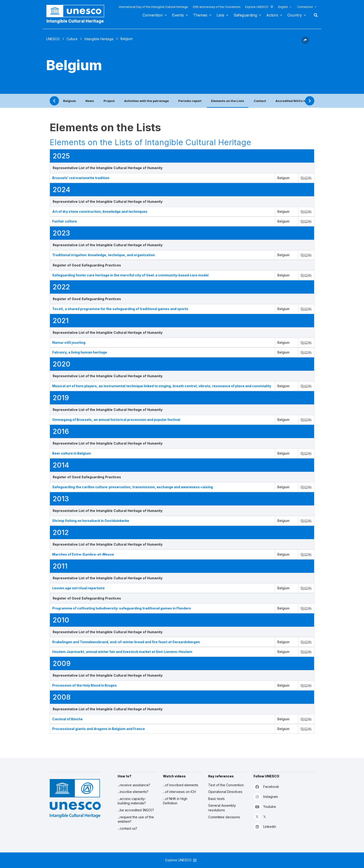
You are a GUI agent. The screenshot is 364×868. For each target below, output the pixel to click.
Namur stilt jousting (69, 342)
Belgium (70, 101)
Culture (72, 39)
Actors (272, 15)
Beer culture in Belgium (72, 453)
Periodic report (190, 101)
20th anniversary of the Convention (217, 7)
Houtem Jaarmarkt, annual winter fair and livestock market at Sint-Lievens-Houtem (122, 652)
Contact (260, 101)
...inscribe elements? (133, 792)
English (283, 7)
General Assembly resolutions (222, 808)
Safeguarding (245, 15)
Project (109, 101)
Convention (153, 15)
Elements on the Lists (228, 101)
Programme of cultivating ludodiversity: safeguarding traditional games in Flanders (122, 608)
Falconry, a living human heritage (80, 352)
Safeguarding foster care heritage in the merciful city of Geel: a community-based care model (130, 275)
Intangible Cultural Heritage (75, 21)
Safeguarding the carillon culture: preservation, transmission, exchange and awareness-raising (133, 487)
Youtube (265, 807)
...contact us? (127, 828)
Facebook (266, 787)
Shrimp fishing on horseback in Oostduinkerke (91, 521)
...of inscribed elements (181, 785)
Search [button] (314, 15)
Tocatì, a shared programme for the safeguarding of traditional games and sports (120, 309)
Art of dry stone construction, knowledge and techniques (100, 211)
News (90, 101)
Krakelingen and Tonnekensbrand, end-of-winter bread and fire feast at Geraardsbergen (126, 642)
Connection (305, 7)
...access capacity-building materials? (132, 801)
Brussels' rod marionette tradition (81, 178)
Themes (200, 15)
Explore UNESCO (259, 7)
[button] (305, 43)
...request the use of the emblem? (136, 819)
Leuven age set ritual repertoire (78, 588)
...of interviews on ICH (179, 792)
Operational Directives (225, 792)
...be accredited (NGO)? (136, 810)
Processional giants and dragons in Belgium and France (99, 729)
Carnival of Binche (67, 719)
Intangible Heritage (99, 39)
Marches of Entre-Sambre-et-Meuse (83, 554)
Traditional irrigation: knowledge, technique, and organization (104, 255)
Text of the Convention (226, 785)
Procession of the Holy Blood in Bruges (84, 685)
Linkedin (265, 827)
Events (178, 15)
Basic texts (216, 799)
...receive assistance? (134, 785)
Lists (220, 15)
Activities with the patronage (146, 101)
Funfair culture (65, 221)
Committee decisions (224, 817)
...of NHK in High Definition (175, 801)
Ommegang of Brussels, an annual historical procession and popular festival (116, 420)
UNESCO (53, 39)
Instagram (266, 797)
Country (295, 15)
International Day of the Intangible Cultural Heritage (153, 7)
